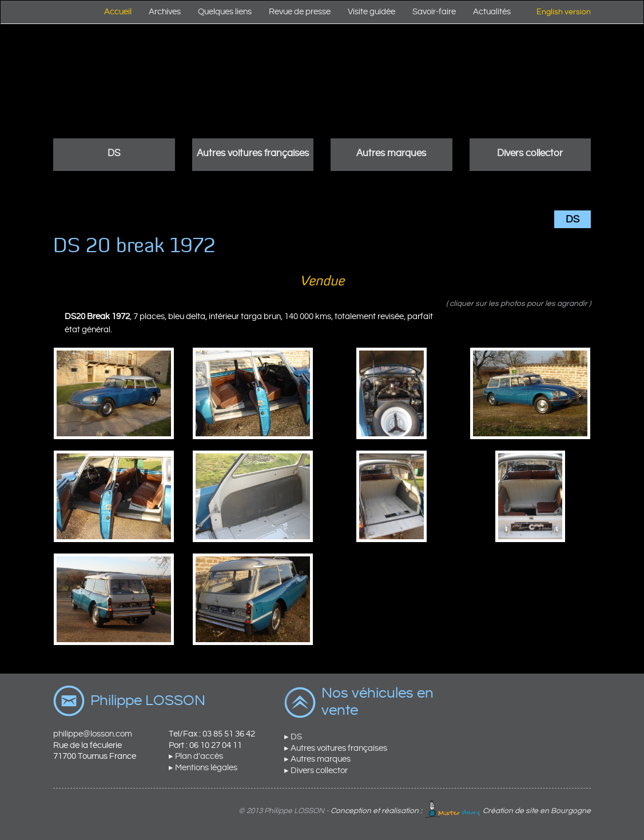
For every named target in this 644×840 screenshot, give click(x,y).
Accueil (118, 12)
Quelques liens (225, 12)
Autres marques (391, 153)
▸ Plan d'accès (196, 756)
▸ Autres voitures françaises (336, 748)
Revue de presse (300, 12)
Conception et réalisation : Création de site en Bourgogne (461, 811)
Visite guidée (371, 12)
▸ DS (293, 737)
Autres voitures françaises (253, 153)
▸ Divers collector (316, 771)
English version (564, 12)
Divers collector (530, 153)
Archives (165, 12)
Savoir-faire (434, 12)
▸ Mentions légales (203, 768)
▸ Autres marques (317, 759)
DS (114, 153)
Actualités (492, 12)
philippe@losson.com (93, 734)
